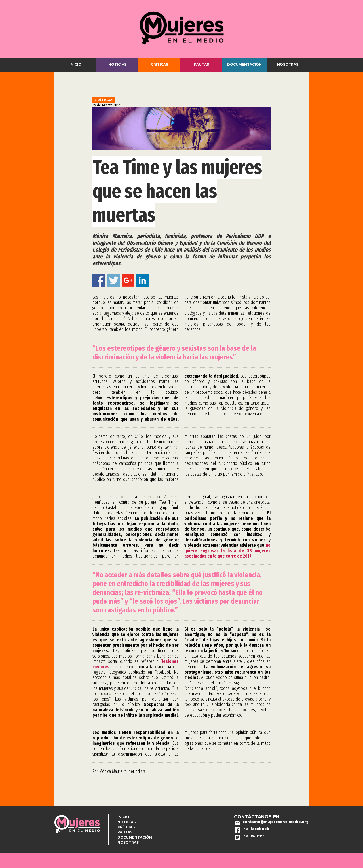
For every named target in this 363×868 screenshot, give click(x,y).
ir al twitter (253, 836)
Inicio (75, 64)
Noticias (117, 64)
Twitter (114, 280)
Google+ (128, 280)
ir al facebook (256, 829)
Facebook (99, 280)
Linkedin (143, 280)
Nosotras (288, 64)
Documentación (244, 64)
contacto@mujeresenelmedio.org (276, 822)
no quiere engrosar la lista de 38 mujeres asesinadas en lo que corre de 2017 (227, 551)
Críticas (160, 64)
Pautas (201, 64)
